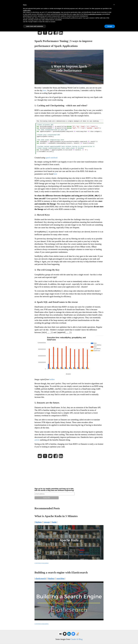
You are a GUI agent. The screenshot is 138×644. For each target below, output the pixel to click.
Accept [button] (110, 639)
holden (52, 379)
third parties (56, 625)
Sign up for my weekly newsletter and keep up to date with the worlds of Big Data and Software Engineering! (54, 489)
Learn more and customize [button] (35, 639)
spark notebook (52, 158)
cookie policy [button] (27, 623)
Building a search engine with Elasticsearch (61, 572)
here (45, 90)
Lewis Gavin (51, 7)
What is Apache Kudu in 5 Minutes (56, 516)
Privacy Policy (40, 1)
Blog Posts (92, 8)
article (37, 440)
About (101, 8)
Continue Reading (42, 563)
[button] (114, 617)
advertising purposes (95, 627)
